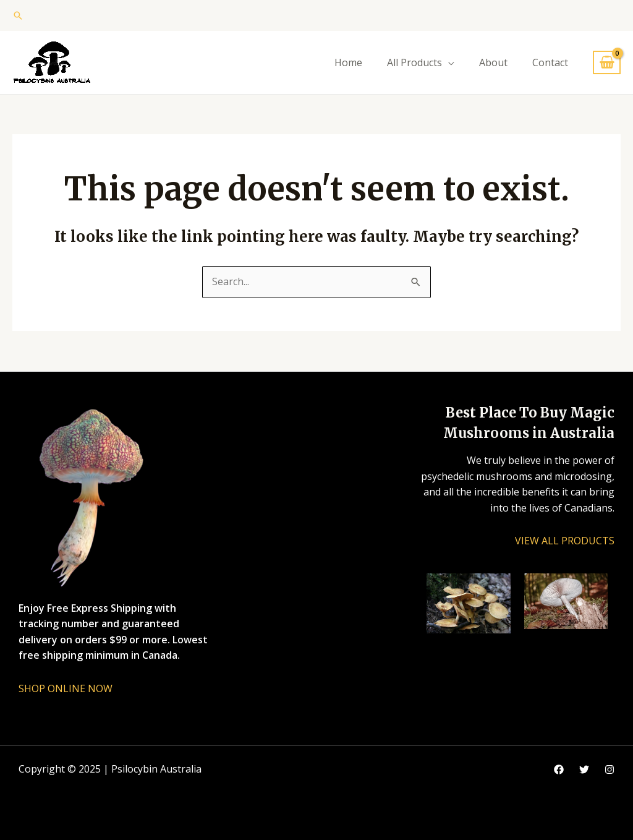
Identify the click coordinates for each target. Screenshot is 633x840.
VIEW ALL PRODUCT (562, 541)
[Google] (584, 769)
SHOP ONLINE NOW (66, 688)
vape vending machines (73, 800)
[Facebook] (559, 769)
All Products (414, 62)
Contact (550, 62)
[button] (18, 15)
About (493, 62)
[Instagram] (610, 769)
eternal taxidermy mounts (79, 816)
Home (348, 62)
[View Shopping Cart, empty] (607, 63)
